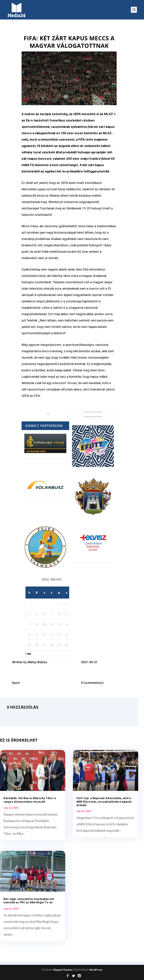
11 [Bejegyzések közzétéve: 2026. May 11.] (29, 625)
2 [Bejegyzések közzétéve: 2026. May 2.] (66, 604)
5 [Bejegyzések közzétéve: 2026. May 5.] (37, 614)
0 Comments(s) (92, 683)
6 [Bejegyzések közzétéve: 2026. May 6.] (44, 614)
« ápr (28, 654)
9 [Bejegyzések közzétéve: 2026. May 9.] (66, 614)
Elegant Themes (63, 970)
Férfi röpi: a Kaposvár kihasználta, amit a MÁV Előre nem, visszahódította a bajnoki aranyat (104, 802)
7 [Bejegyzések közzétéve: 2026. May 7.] (52, 614)
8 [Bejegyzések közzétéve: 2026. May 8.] (59, 614)
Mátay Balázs (38, 662)
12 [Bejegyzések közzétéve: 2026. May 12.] (37, 625)
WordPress (96, 970)
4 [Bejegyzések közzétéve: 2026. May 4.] (29, 614)
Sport (16, 683)
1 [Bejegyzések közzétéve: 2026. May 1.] (59, 604)
